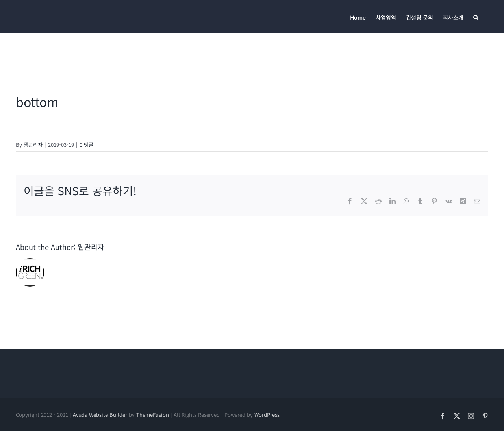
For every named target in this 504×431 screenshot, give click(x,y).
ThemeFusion (153, 415)
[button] (476, 17)
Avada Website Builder (100, 415)
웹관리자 (33, 145)
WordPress (267, 415)
